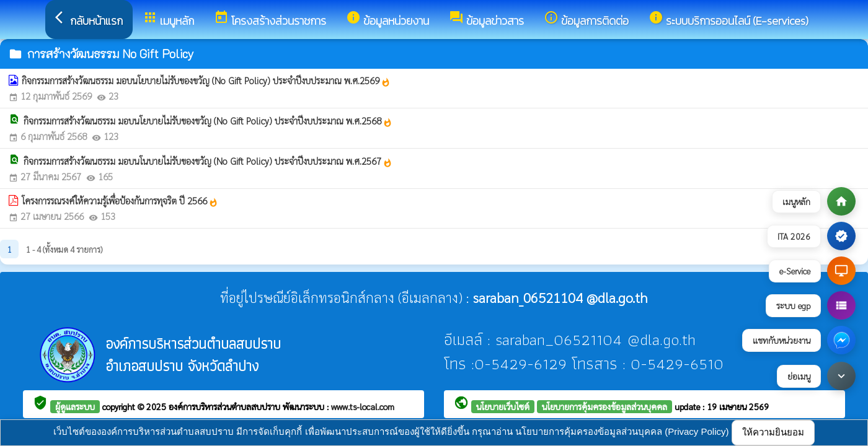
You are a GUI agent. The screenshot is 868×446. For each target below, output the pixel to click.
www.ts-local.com (363, 406)
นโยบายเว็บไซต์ (503, 406)
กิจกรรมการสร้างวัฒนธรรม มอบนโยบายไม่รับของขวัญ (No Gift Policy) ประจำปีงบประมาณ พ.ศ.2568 (208, 121)
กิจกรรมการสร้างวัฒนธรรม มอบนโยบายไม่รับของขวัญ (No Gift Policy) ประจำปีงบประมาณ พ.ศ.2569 (206, 81)
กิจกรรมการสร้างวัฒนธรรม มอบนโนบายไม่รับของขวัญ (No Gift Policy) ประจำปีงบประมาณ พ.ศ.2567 (208, 161)
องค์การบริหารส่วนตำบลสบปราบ (226, 406)
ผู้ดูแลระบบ (75, 406)
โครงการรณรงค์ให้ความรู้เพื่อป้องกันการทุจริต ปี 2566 (120, 201)
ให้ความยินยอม (773, 432)
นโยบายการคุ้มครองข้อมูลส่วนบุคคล (604, 406)
